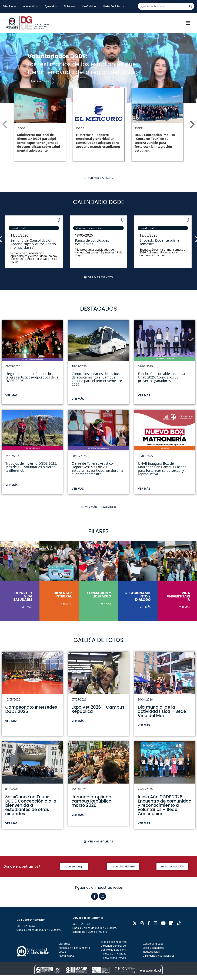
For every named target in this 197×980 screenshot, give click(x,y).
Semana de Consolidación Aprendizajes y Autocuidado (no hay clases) (33, 244)
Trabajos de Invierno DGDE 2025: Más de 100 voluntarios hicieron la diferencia (31, 467)
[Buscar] (191, 6)
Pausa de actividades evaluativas (92, 242)
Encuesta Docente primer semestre (160, 242)
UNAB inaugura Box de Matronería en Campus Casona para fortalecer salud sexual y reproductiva (162, 469)
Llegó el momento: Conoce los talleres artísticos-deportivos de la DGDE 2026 (32, 377)
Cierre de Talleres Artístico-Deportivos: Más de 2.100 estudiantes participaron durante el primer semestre (98, 469)
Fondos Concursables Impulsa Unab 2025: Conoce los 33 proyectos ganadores (161, 377)
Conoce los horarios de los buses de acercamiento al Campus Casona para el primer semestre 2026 (97, 379)
